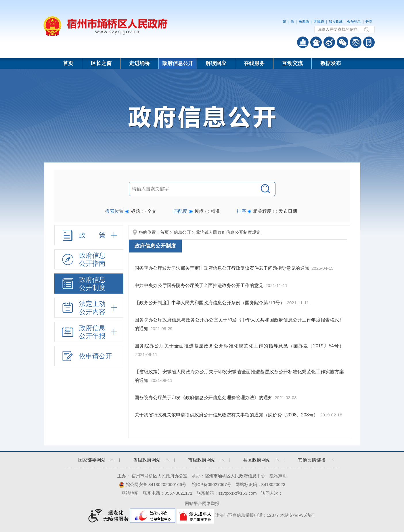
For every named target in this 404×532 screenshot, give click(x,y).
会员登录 (354, 22)
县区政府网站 (257, 460)
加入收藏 (336, 22)
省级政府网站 (147, 460)
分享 (369, 22)
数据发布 (331, 63)
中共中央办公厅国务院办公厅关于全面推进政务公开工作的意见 (199, 285)
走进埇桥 (139, 63)
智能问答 (316, 42)
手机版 (369, 42)
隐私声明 (278, 476)
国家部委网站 (92, 460)
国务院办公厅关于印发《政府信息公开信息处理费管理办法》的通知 (204, 398)
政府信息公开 (178, 63)
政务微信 (342, 42)
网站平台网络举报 (202, 503)
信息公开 (182, 232)
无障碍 (319, 22)
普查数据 (303, 42)
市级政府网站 (202, 460)
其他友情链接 (312, 460)
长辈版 (304, 22)
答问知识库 (356, 42)
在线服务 (254, 63)
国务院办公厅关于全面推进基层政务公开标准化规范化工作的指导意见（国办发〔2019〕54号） (239, 346)
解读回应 (216, 63)
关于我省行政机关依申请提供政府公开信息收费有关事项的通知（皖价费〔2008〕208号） (226, 415)
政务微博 (329, 42)
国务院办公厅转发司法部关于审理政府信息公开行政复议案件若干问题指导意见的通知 (222, 268)
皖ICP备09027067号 (211, 484)
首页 (68, 63)
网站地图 (130, 493)
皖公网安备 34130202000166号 (153, 484)
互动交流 (292, 63)
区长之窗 (101, 63)
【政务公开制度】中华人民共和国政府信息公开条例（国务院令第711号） (210, 303)
